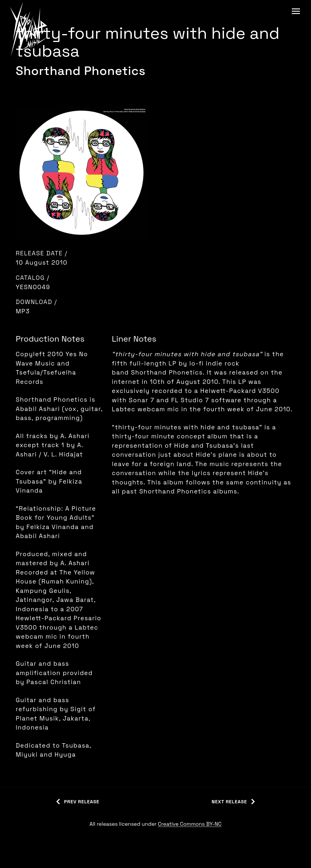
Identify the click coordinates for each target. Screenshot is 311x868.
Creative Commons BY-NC (190, 824)
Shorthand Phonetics (81, 71)
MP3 (23, 311)
